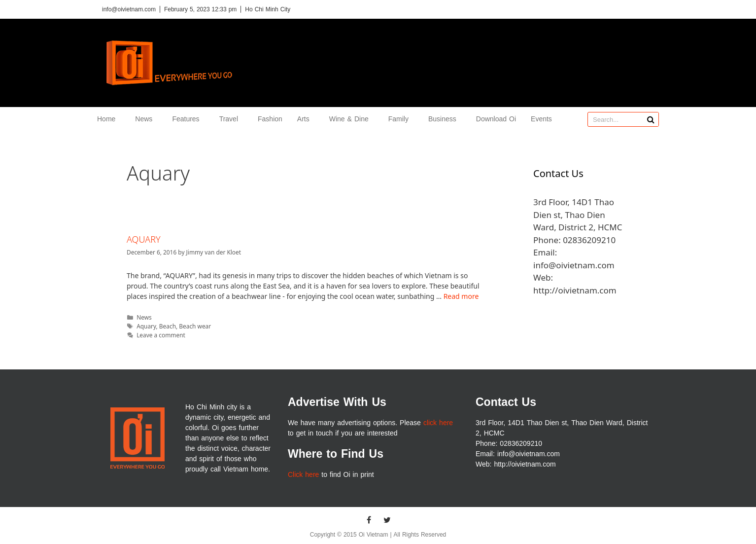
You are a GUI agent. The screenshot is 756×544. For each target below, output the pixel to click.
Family (401, 119)
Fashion (270, 119)
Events (541, 119)
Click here (303, 475)
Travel (231, 119)
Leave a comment (161, 335)
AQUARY (144, 239)
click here (438, 423)
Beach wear (195, 326)
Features (188, 119)
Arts (306, 119)
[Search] (651, 119)
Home (109, 119)
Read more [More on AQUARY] (461, 296)
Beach (168, 326)
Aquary (146, 326)
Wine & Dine (351, 119)
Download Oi (496, 119)
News (146, 119)
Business (445, 119)
